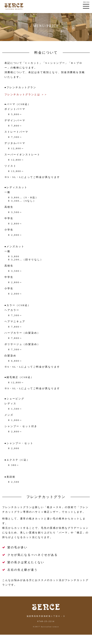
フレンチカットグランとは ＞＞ (26, 94)
